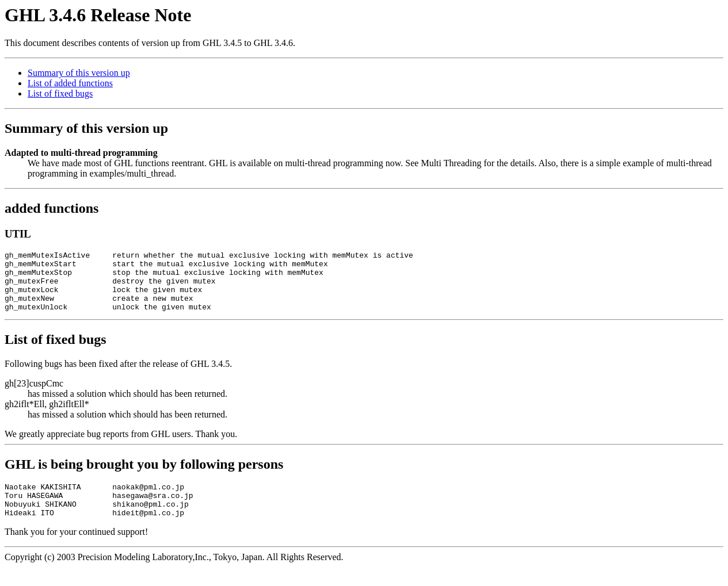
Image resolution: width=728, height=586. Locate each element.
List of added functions (70, 83)
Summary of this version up (79, 73)
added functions (52, 208)
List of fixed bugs (60, 93)
